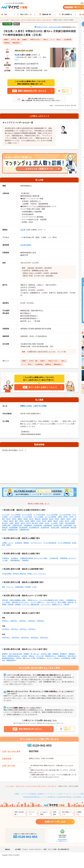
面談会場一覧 (45, 14)
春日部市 (45, 519)
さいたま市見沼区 (52, 515)
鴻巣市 (63, 519)
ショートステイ (46, 604)
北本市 (67, 521)
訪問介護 (5, 600)
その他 (34, 587)
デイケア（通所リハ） (38, 602)
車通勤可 (27, 654)
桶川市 (56, 521)
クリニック (10, 587)
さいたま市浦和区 (15, 517)
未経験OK (55, 654)
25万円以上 (23, 629)
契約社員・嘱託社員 (19, 574)
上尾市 (74, 519)
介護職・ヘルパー (8, 543)
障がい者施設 (62, 602)
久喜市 (61, 521)
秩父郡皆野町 (23, 527)
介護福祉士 (6, 558)
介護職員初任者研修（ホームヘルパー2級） (34, 558)
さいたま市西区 (16, 515)
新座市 (50, 521)
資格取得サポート (51, 656)
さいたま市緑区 (38, 517)
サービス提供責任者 (50, 543)
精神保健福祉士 (15, 560)
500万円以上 (44, 637)
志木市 (38, 521)
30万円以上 (32, 629)
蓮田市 (17, 523)
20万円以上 (14, 629)
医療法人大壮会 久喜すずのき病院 (49, 27)
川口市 (71, 517)
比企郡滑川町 (38, 525)
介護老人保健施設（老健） (18, 600)
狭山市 (51, 519)
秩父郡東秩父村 (34, 527)
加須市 (26, 519)
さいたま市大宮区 (39, 515)
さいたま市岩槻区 (51, 517)
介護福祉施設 (19, 587)
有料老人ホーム (33, 600)
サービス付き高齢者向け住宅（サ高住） (52, 600)
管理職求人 (64, 654)
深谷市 (68, 519)
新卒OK (19, 658)
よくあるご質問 (44, 813)
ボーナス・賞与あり (53, 658)
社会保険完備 (66, 658)
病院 (3, 587)
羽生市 (57, 519)
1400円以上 (32, 621)
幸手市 (28, 523)
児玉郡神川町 (45, 527)
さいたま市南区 (27, 517)
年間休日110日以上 (14, 656)
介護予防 (66, 604)
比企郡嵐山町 (48, 525)
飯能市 (20, 519)
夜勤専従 (5, 654)
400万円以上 (35, 637)
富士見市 (5, 523)
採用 (45, 849)
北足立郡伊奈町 (70, 523)
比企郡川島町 (68, 525)
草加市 (6, 521)
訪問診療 (11, 604)
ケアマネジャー (51, 794)
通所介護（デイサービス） (21, 602)
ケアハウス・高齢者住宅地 (31, 604)
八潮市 (73, 521)
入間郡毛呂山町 (17, 525)
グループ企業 (52, 849)
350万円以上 (25, 637)
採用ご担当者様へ (19, 813)
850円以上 (5, 621)
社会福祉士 (15, 558)
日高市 (41, 523)
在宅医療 (28, 587)
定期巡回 (18, 604)
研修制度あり (62, 656)
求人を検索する (65, 14)
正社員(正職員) (26, 245)
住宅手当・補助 (46, 654)
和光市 (44, 521)
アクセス (25, 849)
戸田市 (21, 521)
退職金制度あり (11, 660)
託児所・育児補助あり (38, 658)
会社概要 (18, 849)
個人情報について (67, 813)
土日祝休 (24, 656)
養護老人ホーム (57, 604)
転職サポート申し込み (55, 822)
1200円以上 (23, 621)
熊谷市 (66, 517)
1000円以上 (14, 621)
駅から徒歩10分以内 (16, 654)
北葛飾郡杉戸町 (13, 530)
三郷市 (11, 523)
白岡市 (61, 523)
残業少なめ (26, 658)
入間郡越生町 (28, 525)
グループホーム (51, 602)
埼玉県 (17, 55)
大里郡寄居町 (65, 527)
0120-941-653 (39, 745)
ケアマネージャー (36, 543)
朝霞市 (33, 521)
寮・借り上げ (35, 654)
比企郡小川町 (58, 525)
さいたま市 (6, 515)
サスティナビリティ (36, 849)
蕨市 (16, 521)
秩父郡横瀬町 (13, 527)
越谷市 (11, 521)
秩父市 (8, 519)
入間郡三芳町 (6, 525)
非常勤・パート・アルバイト (37, 574)
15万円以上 (6, 629)
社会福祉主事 (54, 558)
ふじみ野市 (54, 523)
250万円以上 (6, 637)
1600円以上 (41, 621)
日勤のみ (32, 656)
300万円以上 (16, 637)
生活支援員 (77, 797)
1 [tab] (63, 70)
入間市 (27, 521)
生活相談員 (18, 543)
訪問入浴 (71, 602)
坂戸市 (23, 523)
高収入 (4, 656)
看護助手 (26, 543)
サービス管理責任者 (64, 543)
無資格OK (25, 560)
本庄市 (31, 519)
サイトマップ (32, 813)
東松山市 (38, 519)
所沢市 (14, 519)
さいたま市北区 (27, 515)
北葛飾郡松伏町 (24, 530)
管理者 (8, 545)
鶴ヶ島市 (35, 523)
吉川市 (47, 523)
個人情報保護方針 (64, 849)
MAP (16, 60)
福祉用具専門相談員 (64, 797)
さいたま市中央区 (65, 515)
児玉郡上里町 (55, 527)
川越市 (60, 517)
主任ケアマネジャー (66, 794)
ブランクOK (40, 656)
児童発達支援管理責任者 (31, 797)
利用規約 (55, 813)
